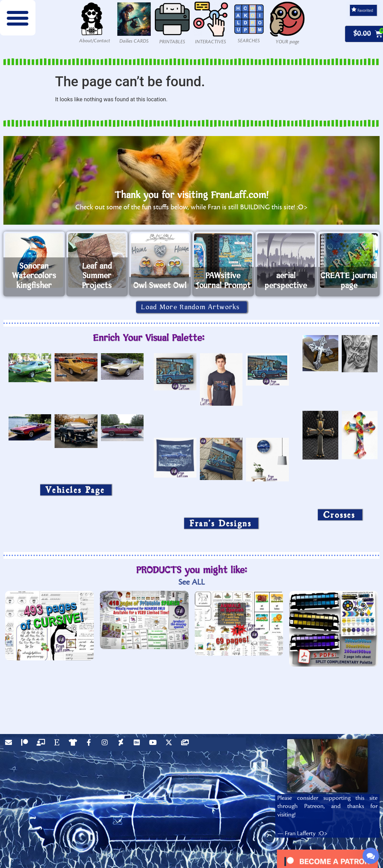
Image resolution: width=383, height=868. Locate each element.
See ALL (191, 582)
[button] (18, 18)
